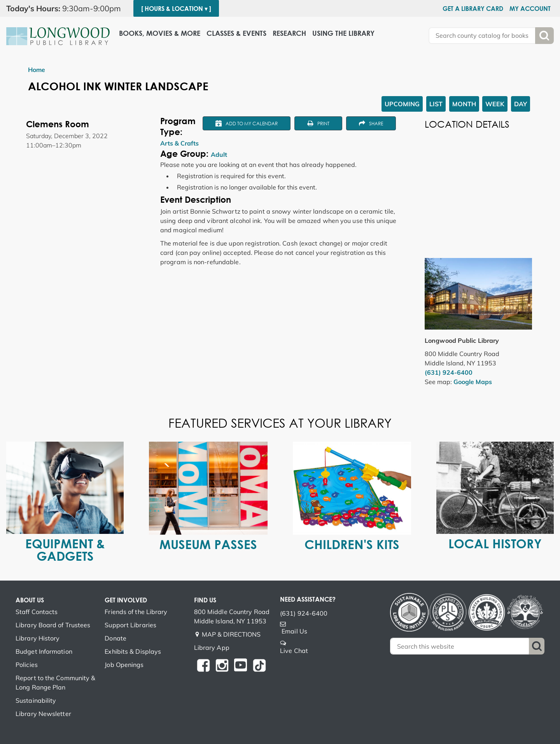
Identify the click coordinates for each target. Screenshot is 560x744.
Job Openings (124, 665)
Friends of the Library (136, 612)
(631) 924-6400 (449, 372)
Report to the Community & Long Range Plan (56, 683)
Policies (27, 665)
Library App (212, 647)
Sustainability (36, 700)
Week (495, 104)
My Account (530, 9)
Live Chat (294, 651)
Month (464, 104)
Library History (38, 638)
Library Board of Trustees (53, 625)
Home (37, 70)
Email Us (294, 631)
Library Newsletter (43, 714)
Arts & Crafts (179, 143)
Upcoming (402, 104)
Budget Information (44, 651)
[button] (67, 9)
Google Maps (473, 382)
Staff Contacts (37, 612)
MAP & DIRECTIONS (231, 634)
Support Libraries (130, 625)
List (436, 104)
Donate (115, 638)
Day (521, 104)
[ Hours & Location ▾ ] (176, 9)
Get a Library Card (473, 9)
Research (289, 33)
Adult (219, 154)
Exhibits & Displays (133, 651)
